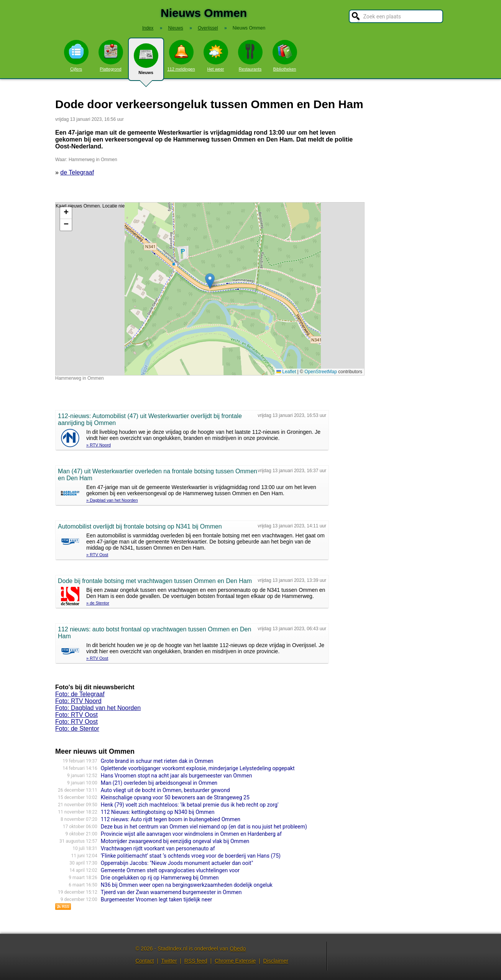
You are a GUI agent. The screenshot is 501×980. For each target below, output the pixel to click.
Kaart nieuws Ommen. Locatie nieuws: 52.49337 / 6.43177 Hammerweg (209, 289)
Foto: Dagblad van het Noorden (98, 708)
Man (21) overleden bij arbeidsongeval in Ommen (159, 783)
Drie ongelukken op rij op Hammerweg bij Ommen (160, 878)
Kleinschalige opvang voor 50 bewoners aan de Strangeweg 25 (175, 797)
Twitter (169, 961)
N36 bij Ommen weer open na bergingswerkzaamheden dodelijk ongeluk (187, 885)
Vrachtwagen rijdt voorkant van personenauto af (158, 848)
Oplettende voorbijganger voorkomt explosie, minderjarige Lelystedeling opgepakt (198, 768)
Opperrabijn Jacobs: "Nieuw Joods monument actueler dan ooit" (177, 863)
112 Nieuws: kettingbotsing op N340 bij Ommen (158, 812)
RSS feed (196, 961)
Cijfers (76, 56)
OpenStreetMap (321, 372)
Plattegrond (111, 56)
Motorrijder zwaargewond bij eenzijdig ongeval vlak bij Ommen (175, 841)
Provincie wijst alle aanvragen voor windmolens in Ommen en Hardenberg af (191, 834)
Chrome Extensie (235, 961)
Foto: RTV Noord (78, 701)
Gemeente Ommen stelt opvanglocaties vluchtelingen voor (170, 870)
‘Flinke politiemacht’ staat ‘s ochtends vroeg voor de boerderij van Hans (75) (191, 856)
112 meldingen (181, 56)
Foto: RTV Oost (76, 715)
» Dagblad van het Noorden (112, 500)
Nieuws (146, 62)
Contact (145, 961)
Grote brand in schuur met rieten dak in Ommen (157, 761)
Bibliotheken (285, 56)
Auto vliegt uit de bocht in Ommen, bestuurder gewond (165, 790)
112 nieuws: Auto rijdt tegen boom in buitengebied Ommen (171, 819)
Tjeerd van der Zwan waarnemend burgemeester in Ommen (171, 892)
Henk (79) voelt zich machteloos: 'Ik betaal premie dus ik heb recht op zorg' (190, 805)
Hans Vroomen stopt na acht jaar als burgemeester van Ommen (177, 776)
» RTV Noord (99, 445)
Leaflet (286, 372)
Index (148, 28)
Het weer (216, 56)
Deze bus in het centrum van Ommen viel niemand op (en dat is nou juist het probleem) (204, 827)
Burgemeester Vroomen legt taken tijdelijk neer (156, 899)
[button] (210, 281)
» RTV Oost (97, 555)
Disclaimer (276, 961)
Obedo (238, 949)
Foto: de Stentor (77, 729)
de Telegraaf (77, 172)
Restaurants (250, 56)
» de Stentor (98, 603)
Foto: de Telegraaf (80, 694)
